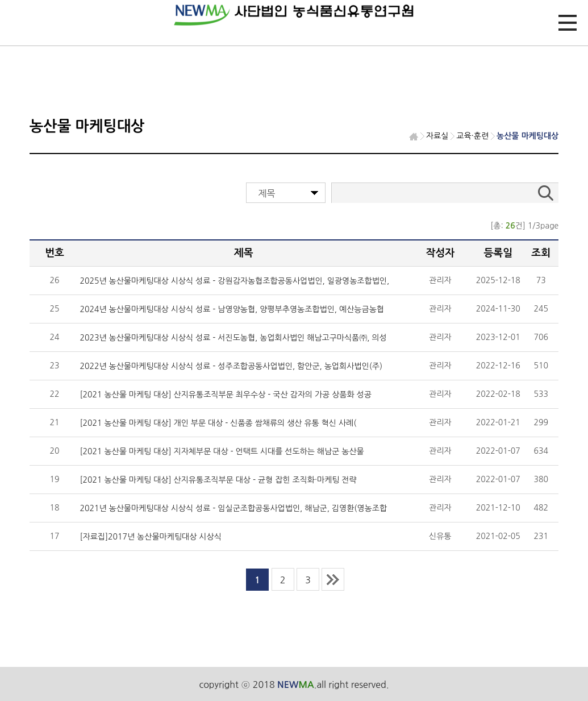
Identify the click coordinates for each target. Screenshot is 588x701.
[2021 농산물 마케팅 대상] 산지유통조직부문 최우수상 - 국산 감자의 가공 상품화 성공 (225, 395)
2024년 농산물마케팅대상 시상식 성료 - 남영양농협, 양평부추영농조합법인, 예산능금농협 (232, 309)
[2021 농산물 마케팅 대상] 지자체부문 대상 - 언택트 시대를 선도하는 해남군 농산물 (222, 451)
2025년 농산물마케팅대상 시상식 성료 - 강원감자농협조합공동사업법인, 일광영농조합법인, (234, 281)
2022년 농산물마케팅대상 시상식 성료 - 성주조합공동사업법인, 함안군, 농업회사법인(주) (231, 366)
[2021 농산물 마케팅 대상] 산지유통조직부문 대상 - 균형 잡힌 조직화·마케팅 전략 (218, 480)
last (333, 579)
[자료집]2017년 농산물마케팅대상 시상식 (150, 537)
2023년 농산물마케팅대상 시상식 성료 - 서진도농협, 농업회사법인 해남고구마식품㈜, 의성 (233, 338)
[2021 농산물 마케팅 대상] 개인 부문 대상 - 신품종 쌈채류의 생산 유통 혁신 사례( (218, 423)
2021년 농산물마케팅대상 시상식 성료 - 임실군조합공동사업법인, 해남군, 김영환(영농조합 (233, 508)
